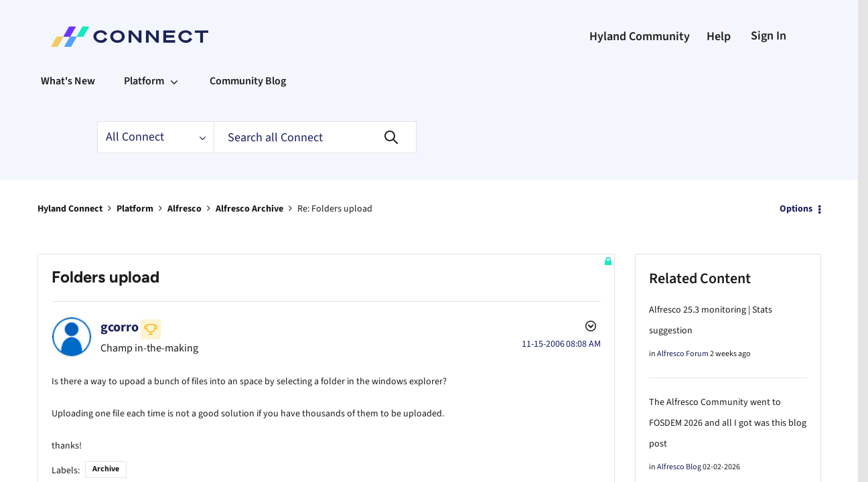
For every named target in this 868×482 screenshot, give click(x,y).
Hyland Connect (70, 209)
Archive (106, 466)
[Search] (315, 137)
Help (719, 36)
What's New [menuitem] (68, 81)
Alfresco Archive (249, 209)
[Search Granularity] (155, 137)
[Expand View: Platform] (174, 81)
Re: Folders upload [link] (335, 209)
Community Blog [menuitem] (248, 81)
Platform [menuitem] (144, 81)
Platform (135, 209)
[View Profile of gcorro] (120, 327)
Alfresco (185, 209)
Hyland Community (640, 36)
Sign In (769, 36)
